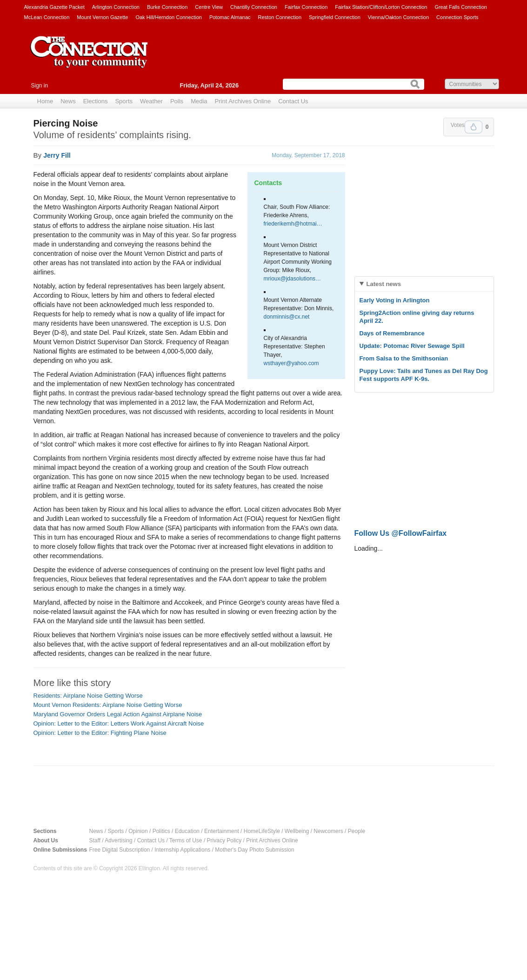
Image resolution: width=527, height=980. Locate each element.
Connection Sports (457, 17)
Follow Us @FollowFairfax (401, 533)
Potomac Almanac (230, 17)
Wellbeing (297, 831)
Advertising (118, 840)
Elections (96, 101)
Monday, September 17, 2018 (308, 155)
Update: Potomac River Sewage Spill (412, 346)
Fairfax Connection (306, 7)
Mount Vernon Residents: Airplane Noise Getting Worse (108, 705)
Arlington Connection (116, 7)
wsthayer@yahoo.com (291, 363)
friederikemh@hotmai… (293, 224)
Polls (177, 101)
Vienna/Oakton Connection (398, 17)
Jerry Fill (57, 155)
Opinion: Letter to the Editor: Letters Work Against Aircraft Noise (119, 723)
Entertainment (222, 831)
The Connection (89, 59)
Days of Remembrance (392, 333)
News (68, 101)
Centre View (209, 7)
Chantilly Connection (254, 7)
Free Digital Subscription (120, 850)
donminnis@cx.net (287, 317)
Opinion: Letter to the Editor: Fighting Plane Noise (100, 733)
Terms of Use (186, 840)
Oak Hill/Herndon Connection (168, 17)
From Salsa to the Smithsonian (404, 358)
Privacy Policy (224, 840)
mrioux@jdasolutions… (293, 279)
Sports (124, 101)
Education (187, 831)
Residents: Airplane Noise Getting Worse (88, 696)
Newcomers (328, 831)
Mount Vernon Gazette (102, 17)
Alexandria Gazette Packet (54, 7)
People (357, 831)
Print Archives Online (243, 101)
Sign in (40, 86)
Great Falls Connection (461, 7)
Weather (151, 101)
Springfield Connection (335, 17)
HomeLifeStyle (262, 831)
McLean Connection (47, 17)
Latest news (384, 284)
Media (199, 101)
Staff (95, 840)
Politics (161, 831)
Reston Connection (280, 17)
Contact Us (293, 101)
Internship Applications (182, 850)
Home (45, 101)
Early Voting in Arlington (395, 300)
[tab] (424, 284)
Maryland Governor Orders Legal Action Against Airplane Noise (118, 714)
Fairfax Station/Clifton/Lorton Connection (381, 7)
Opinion (138, 831)
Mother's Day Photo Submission (254, 850)
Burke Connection (167, 7)
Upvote (474, 127)
